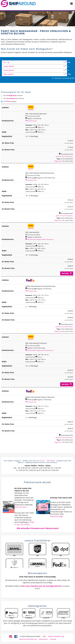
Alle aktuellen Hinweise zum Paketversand (38, 528)
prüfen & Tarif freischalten (64, 156)
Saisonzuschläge (57, 516)
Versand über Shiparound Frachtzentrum (40, 239)
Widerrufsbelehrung (56, 636)
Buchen (67, 273)
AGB (44, 636)
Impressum (43, 639)
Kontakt (53, 639)
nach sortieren (12, 95)
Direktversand (31, 121)
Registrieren (59, 161)
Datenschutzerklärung (28, 639)
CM (69, 74)
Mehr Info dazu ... (21, 507)
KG (69, 62)
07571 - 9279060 (47, 461)
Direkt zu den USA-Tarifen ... (24, 523)
